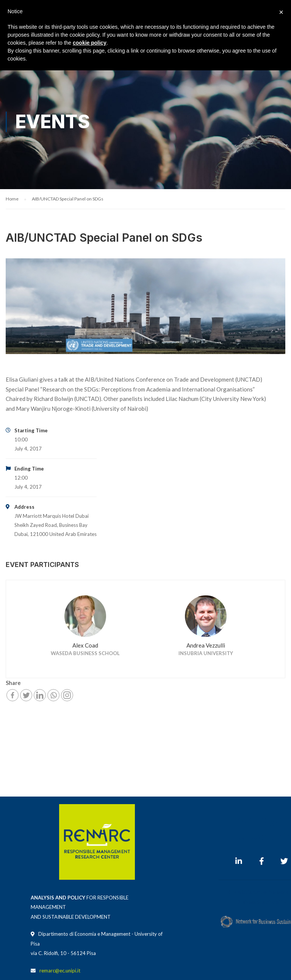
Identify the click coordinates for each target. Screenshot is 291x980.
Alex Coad (85, 645)
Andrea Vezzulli (206, 645)
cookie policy (90, 43)
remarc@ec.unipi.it (60, 971)
